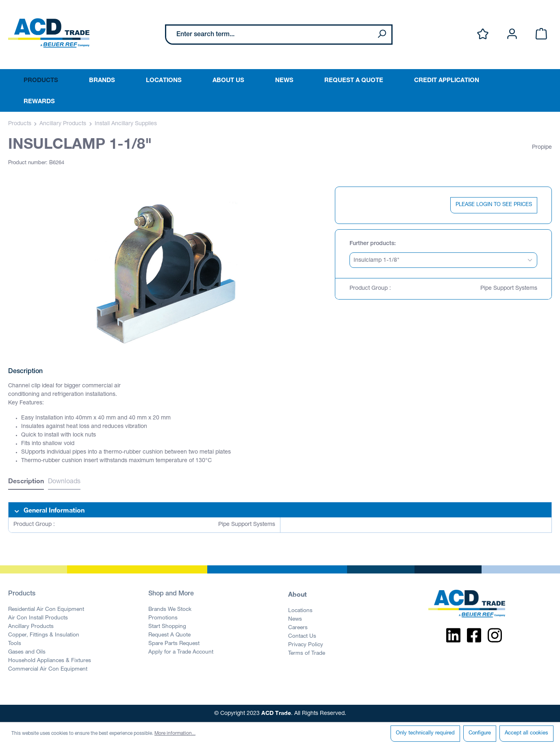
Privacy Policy (306, 645)
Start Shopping (167, 627)
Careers (298, 628)
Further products (372, 244)
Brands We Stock (170, 610)
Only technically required (425, 733)
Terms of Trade (307, 654)
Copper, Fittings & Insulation (44, 635)
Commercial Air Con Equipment (48, 669)
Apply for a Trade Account (181, 652)
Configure (480, 733)
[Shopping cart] (541, 34)
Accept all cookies (526, 733)
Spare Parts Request (174, 644)
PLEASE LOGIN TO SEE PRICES (494, 205)
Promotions (163, 618)
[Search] (382, 35)
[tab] (26, 482)
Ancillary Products (31, 627)
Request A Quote (169, 635)
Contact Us (302, 636)
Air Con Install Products (38, 618)
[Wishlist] (483, 34)
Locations (300, 611)
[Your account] (512, 34)
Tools (15, 644)
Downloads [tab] (64, 482)
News (295, 619)
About (297, 594)
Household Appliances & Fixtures (50, 661)
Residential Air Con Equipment (46, 610)
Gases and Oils (27, 652)
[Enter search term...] (269, 35)
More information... (175, 734)
